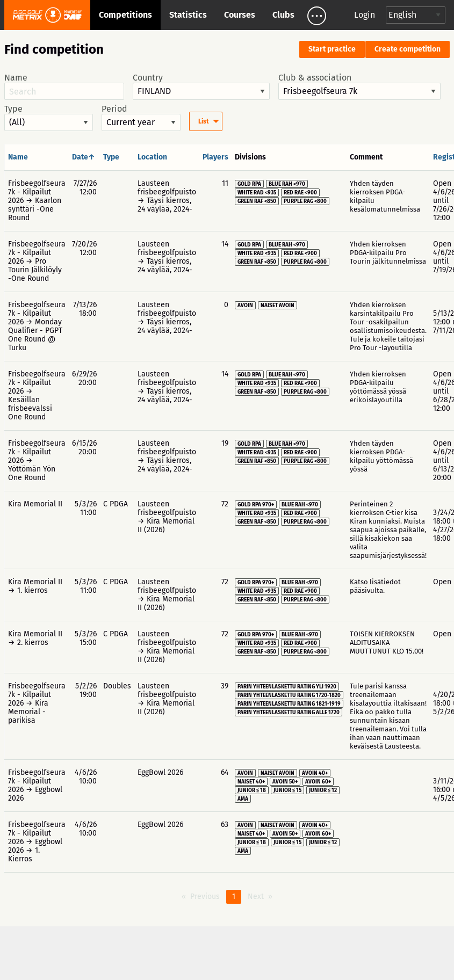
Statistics (188, 15)
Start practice (332, 49)
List (204, 121)
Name (64, 86)
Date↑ (84, 157)
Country (201, 86)
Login (365, 15)
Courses (240, 15)
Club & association (359, 86)
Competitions (125, 15)
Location (152, 157)
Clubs (283, 15)
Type (49, 118)
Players (215, 157)
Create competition (408, 49)
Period (141, 118)
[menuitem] (206, 121)
